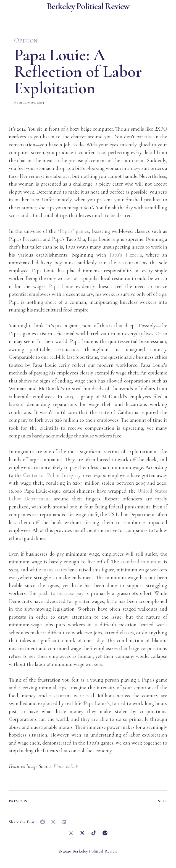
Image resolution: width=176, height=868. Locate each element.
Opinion (26, 40)
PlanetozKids (66, 766)
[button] (43, 822)
